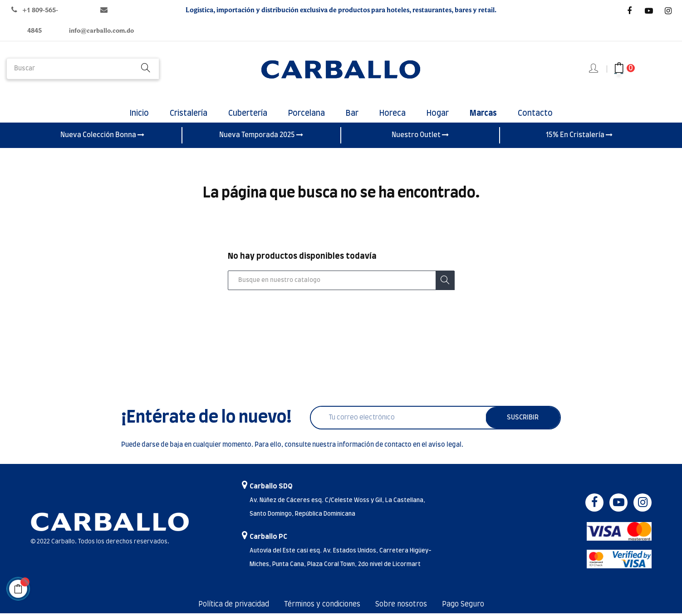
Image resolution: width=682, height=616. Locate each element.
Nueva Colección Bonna (102, 138)
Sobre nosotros (404, 607)
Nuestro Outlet (420, 138)
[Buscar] (341, 283)
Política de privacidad (227, 607)
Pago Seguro (470, 607)
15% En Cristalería (579, 138)
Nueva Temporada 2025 (261, 138)
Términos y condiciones (321, 607)
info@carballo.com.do (101, 31)
